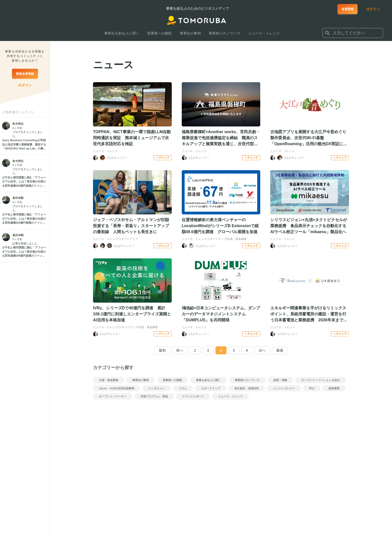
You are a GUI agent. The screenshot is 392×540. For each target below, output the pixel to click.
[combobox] (353, 33)
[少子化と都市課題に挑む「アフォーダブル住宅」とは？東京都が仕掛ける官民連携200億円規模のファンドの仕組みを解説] (25, 182)
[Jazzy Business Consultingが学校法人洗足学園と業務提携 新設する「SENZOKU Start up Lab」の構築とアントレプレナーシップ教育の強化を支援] (25, 144)
